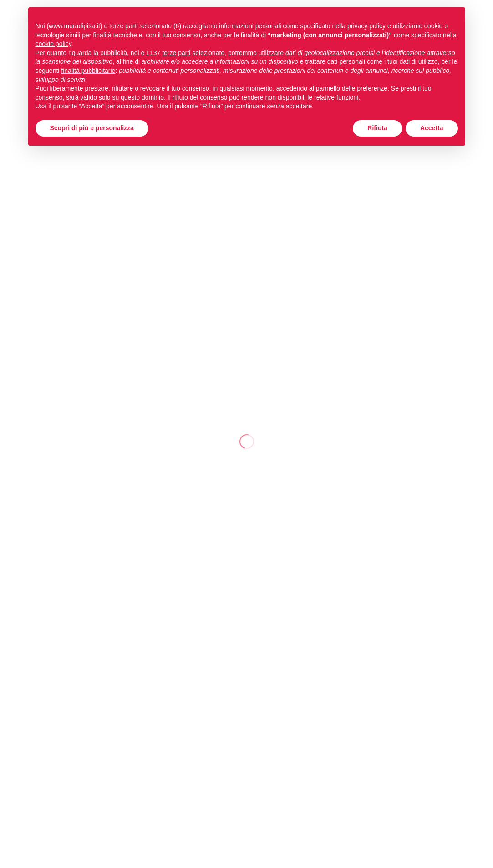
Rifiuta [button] (377, 128)
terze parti (176, 53)
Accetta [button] (432, 128)
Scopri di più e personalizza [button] (92, 128)
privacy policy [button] (366, 26)
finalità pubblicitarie (88, 71)
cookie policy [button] (53, 44)
